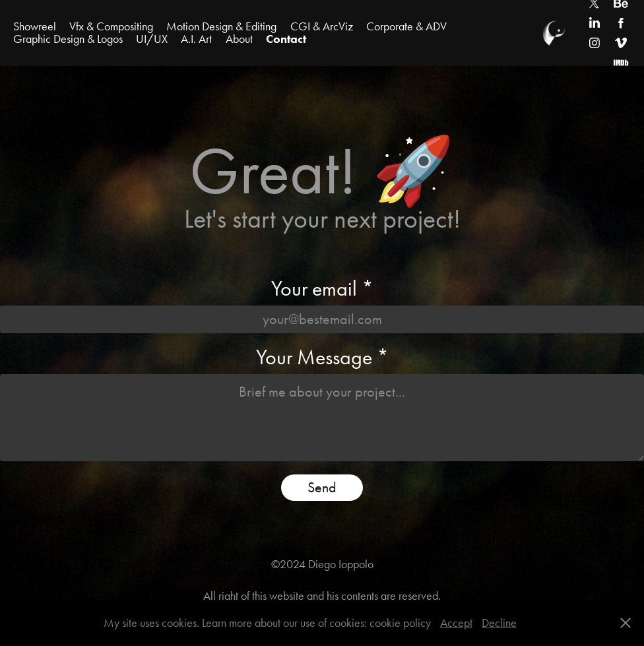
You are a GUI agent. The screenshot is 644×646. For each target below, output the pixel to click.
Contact (286, 39)
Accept (456, 623)
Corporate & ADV (406, 26)
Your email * (322, 288)
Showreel (35, 26)
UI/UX (152, 39)
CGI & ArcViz (322, 26)
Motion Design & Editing (221, 26)
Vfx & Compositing (111, 26)
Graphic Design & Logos (68, 39)
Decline (499, 623)
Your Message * (322, 357)
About (239, 39)
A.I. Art (196, 39)
